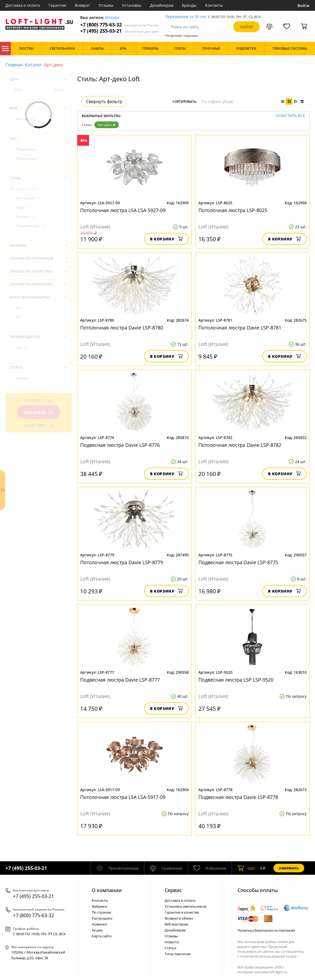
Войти (304, 6)
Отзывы (106, 5)
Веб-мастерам (177, 924)
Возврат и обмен (179, 918)
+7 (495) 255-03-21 (119, 31)
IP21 (23, 317)
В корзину (166, 239)
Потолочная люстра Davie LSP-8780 (122, 328)
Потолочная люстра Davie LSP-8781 (240, 328)
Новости (172, 942)
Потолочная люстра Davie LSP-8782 (240, 445)
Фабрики (99, 906)
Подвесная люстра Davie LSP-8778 (238, 797)
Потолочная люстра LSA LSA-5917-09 (123, 797)
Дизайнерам (162, 5)
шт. (247, 868)
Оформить (289, 868)
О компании (107, 890)
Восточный (28, 198)
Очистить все (291, 116)
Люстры (26, 119)
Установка (132, 5)
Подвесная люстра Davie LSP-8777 (120, 680)
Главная (14, 65)
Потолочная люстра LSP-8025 (233, 210)
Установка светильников (185, 906)
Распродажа (102, 918)
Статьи (170, 948)
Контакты (214, 5)
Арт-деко (107, 125)
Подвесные (27, 149)
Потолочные (28, 159)
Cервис (173, 890)
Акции (97, 930)
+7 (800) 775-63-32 (119, 25)
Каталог (5, 49)
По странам (101, 912)
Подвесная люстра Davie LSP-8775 (238, 562)
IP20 (22, 308)
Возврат (82, 5)
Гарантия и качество (182, 912)
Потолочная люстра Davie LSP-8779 (122, 562)
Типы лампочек (178, 954)
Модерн (26, 217)
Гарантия (57, 5)
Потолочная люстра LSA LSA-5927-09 (123, 210)
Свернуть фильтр (104, 101)
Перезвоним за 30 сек (186, 17)
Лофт (23, 207)
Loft (22, 348)
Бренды (189, 5)
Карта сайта (102, 936)
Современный (31, 226)
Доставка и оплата (23, 5)
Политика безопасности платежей (266, 930)
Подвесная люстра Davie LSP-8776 (120, 445)
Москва (112, 18)
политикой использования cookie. (269, 956)
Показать (39, 412)
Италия (25, 378)
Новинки (99, 924)
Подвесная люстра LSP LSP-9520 (236, 680)
